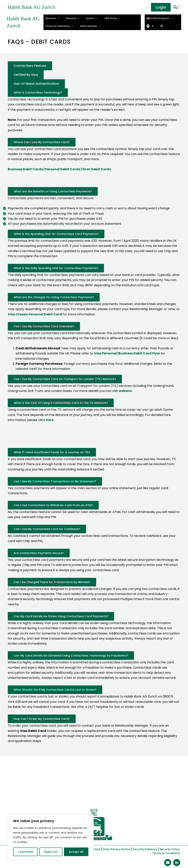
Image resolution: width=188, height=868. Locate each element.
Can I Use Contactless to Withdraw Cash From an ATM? (53, 505)
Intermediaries (90, 26)
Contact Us (94, 797)
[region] (51, 837)
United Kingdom (160, 18)
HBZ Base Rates (43, 788)
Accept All (76, 852)
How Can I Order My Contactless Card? (42, 719)
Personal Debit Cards (63, 169)
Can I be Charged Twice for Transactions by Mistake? (52, 582)
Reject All (51, 852)
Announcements (74, 788)
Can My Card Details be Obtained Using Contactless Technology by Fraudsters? (71, 656)
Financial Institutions (60, 26)
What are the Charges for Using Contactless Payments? (54, 297)
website (125, 391)
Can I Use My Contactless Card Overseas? (44, 326)
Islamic (92, 18)
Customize (25, 852)
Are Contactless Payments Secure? (39, 553)
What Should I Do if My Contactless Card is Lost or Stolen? (55, 690)
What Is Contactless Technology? (38, 93)
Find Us (150, 26)
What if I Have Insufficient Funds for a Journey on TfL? (52, 452)
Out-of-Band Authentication (36, 84)
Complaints (101, 788)
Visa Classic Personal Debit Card (35, 314)
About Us (19, 788)
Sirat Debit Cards (97, 169)
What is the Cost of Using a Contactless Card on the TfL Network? (61, 403)
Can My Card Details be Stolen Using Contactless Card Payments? (61, 616)
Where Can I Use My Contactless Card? (42, 142)
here (50, 420)
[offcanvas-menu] (178, 7)
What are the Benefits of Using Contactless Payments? (53, 191)
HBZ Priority (113, 18)
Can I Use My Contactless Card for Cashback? (47, 529)
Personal (73, 18)
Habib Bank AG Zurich (31, 7)
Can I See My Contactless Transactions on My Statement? (55, 481)
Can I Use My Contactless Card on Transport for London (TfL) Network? (65, 379)
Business (53, 18)
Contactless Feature (30, 66)
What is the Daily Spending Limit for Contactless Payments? (56, 268)
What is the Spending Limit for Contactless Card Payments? (56, 234)
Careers (170, 788)
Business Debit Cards (25, 169)
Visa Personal (105, 353)
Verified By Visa (26, 75)
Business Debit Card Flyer (139, 353)
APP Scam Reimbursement (137, 788)
